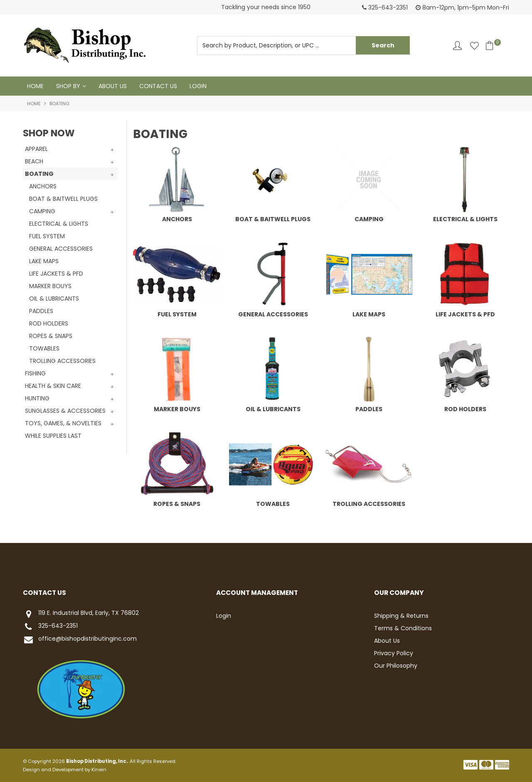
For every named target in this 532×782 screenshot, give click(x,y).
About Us (113, 86)
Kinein (99, 770)
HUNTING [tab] (37, 398)
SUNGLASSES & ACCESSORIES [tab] (65, 411)
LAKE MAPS (369, 314)
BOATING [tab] (39, 174)
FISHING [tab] (35, 373)
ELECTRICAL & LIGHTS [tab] (59, 224)
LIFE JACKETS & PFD (465, 314)
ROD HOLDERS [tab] (49, 323)
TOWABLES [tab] (44, 348)
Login (198, 86)
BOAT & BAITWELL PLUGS (273, 219)
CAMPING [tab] (42, 211)
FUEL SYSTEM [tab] (47, 236)
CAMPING (369, 219)
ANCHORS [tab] (43, 186)
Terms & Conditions (403, 628)
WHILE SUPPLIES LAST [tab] (53, 436)
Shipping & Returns (401, 616)
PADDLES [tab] (41, 311)
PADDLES (369, 409)
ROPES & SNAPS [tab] (51, 336)
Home (35, 86)
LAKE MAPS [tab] (44, 261)
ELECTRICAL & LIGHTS (465, 219)
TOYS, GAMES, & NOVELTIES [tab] (63, 423)
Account (457, 46)
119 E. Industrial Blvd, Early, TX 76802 (81, 614)
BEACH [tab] (34, 161)
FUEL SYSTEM (177, 314)
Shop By (68, 86)
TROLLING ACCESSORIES (369, 504)
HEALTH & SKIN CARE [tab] (53, 386)
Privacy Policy (394, 653)
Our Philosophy (396, 666)
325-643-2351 (50, 627)
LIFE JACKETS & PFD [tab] (56, 274)
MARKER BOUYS (177, 409)
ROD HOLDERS (465, 409)
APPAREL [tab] (36, 149)
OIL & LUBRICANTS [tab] (54, 298)
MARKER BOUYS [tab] (50, 286)
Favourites (474, 46)
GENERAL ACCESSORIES (273, 314)
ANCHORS (177, 219)
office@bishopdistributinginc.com (80, 640)
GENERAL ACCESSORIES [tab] (61, 249)
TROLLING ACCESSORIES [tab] (62, 361)
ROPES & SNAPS (177, 504)
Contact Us (158, 86)
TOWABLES (273, 504)
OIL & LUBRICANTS (273, 409)
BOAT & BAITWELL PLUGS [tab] (63, 199)
